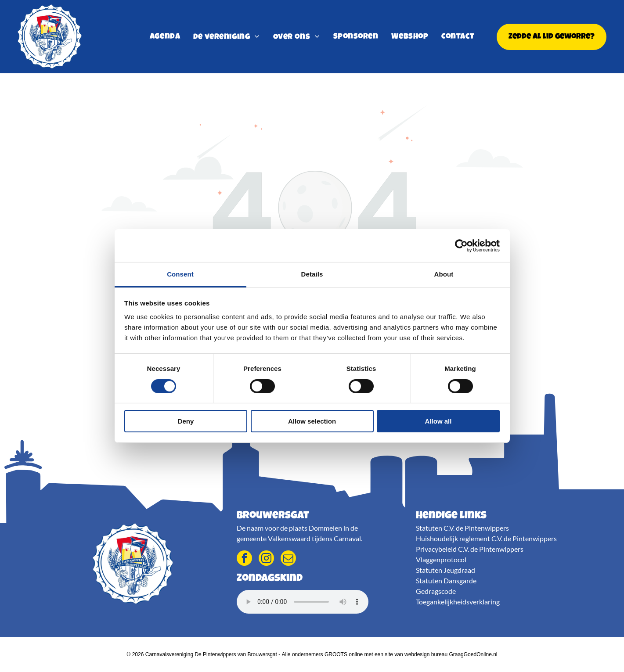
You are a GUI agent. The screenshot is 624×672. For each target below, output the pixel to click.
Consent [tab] (180, 274)
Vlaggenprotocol (441, 559)
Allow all (438, 421)
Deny (186, 421)
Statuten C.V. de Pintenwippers (462, 528)
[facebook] (244, 559)
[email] (288, 559)
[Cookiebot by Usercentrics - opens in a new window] (461, 246)
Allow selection (312, 421)
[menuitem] (165, 37)
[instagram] (266, 559)
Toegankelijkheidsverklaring (458, 602)
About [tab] (444, 274)
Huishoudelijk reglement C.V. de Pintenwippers (486, 538)
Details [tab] (312, 274)
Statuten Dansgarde (446, 580)
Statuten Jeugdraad (445, 570)
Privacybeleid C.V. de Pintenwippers (470, 549)
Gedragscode (436, 591)
